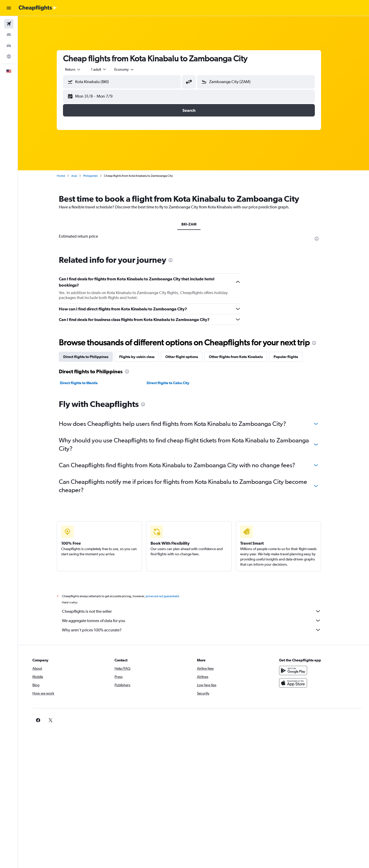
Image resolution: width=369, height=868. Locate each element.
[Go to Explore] (9, 56)
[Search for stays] (9, 35)
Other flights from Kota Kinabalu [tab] (240, 357)
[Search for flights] (9, 24)
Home (66, 176)
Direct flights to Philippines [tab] (90, 357)
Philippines (95, 176)
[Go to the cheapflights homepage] (38, 8)
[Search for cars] (9, 46)
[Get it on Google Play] (296, 670)
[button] (9, 8)
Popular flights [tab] (290, 357)
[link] (288, 720)
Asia (79, 176)
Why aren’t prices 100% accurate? (196, 630)
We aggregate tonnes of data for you (196, 621)
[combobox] (78, 69)
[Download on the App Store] (296, 683)
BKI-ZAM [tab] (194, 224)
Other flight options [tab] (186, 357)
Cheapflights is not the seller (196, 611)
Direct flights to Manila (83, 383)
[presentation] (321, 239)
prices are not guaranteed (167, 596)
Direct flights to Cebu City (172, 383)
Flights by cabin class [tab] (141, 357)
